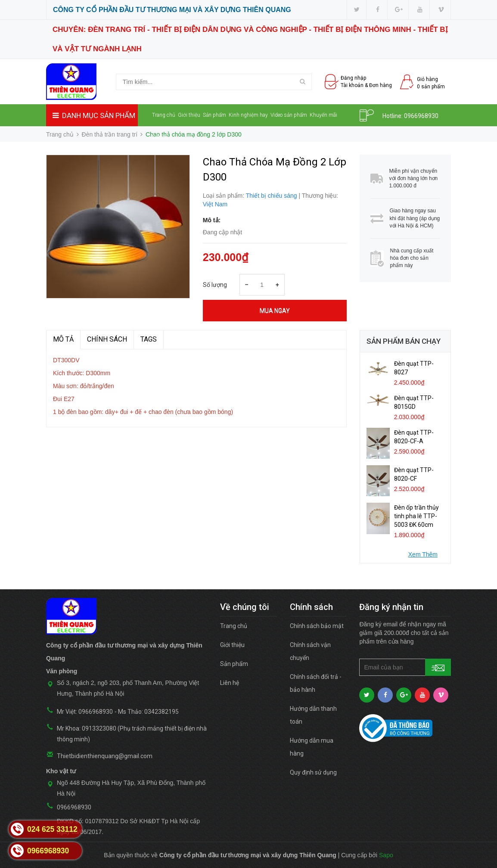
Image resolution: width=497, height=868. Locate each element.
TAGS (149, 339)
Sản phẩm (214, 115)
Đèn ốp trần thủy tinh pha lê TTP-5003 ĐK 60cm (416, 516)
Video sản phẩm (289, 115)
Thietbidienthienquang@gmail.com (105, 756)
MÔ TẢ (63, 339)
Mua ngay (275, 311)
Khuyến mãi (323, 115)
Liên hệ (160, 137)
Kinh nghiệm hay (248, 115)
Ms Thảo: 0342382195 (148, 712)
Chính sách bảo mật (317, 626)
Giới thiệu (189, 115)
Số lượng (215, 285)
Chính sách (107, 339)
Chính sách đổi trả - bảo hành (316, 683)
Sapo (386, 855)
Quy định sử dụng (313, 772)
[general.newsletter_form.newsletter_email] (405, 667)
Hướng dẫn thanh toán (313, 715)
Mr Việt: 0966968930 (85, 712)
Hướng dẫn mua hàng (312, 747)
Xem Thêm (423, 554)
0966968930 (421, 116)
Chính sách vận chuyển (310, 651)
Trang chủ (164, 115)
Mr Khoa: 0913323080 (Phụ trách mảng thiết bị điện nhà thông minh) (132, 734)
